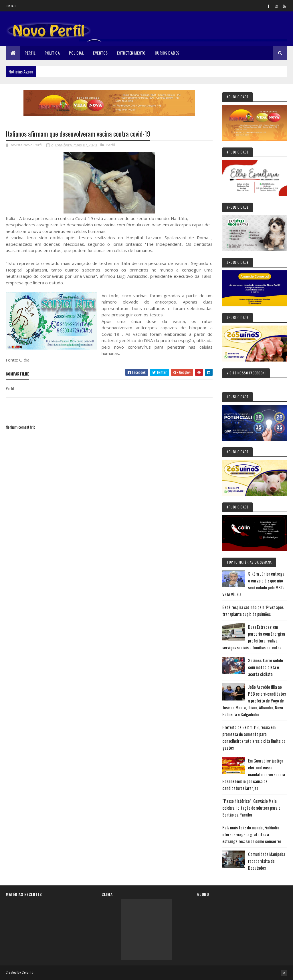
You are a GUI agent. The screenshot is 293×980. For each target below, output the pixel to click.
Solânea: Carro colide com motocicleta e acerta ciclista (266, 667)
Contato (11, 6)
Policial (76, 53)
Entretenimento (131, 53)
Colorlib (27, 972)
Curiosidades (167, 53)
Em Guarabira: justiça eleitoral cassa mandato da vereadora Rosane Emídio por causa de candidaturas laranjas (254, 774)
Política (52, 53)
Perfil (30, 53)
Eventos (100, 53)
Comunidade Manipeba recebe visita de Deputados (267, 861)
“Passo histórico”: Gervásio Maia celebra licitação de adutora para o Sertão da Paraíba (251, 808)
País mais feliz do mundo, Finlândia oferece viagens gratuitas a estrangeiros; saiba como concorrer (252, 834)
